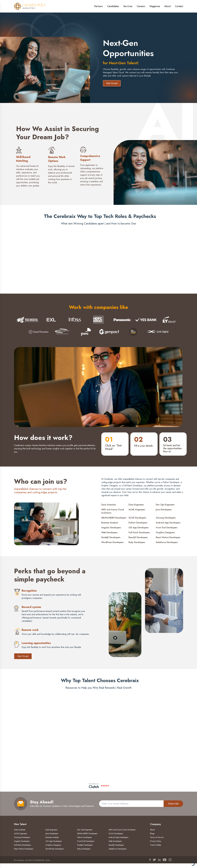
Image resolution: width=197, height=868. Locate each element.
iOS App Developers (139, 528)
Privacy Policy (156, 841)
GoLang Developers (166, 518)
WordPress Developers (112, 542)
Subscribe (173, 804)
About (167, 6)
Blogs (152, 833)
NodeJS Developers (111, 537)
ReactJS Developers (138, 537)
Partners (98, 6)
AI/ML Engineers (137, 510)
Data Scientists (109, 505)
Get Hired (112, 83)
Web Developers (109, 532)
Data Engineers (136, 505)
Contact (179, 6)
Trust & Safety (156, 845)
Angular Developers (111, 528)
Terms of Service (157, 837)
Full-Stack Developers (139, 532)
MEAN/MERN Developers (114, 518)
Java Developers (164, 510)
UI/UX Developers (137, 518)
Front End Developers (167, 528)
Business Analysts (110, 523)
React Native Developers (168, 537)
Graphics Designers (165, 532)
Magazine (155, 6)
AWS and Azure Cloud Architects (113, 511)
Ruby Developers (137, 542)
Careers (141, 6)
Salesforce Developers (167, 542)
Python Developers (138, 523)
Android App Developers (168, 523)
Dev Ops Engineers (165, 505)
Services (128, 6)
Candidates (113, 6)
